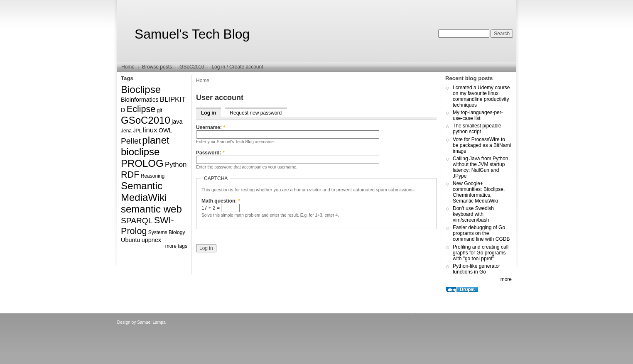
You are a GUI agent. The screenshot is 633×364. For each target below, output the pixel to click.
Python (176, 165)
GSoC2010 (192, 67)
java (177, 122)
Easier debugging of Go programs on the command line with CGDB (481, 233)
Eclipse (141, 109)
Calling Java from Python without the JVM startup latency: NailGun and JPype (480, 167)
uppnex (151, 240)
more (506, 279)
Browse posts (157, 67)
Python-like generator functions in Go (476, 269)
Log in (209, 113)
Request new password (256, 113)
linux (150, 130)
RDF (130, 175)
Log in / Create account (237, 67)
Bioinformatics (140, 100)
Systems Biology (167, 232)
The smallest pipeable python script (477, 129)
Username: (211, 127)
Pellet (131, 141)
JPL (137, 131)
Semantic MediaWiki (144, 192)
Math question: (221, 201)
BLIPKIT (173, 99)
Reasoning (153, 176)
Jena (126, 131)
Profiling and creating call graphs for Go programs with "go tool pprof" (481, 253)
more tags (176, 246)
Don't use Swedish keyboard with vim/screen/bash (473, 214)
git (160, 110)
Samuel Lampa (151, 322)
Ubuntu (130, 240)
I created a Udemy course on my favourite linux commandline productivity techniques (481, 96)
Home (128, 67)
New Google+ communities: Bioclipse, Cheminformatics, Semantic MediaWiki (479, 192)
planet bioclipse (145, 146)
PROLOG (142, 163)
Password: (210, 153)
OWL (166, 130)
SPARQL (137, 221)
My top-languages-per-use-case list (478, 115)
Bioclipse (141, 89)
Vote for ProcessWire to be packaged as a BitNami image (482, 145)
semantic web (151, 209)
